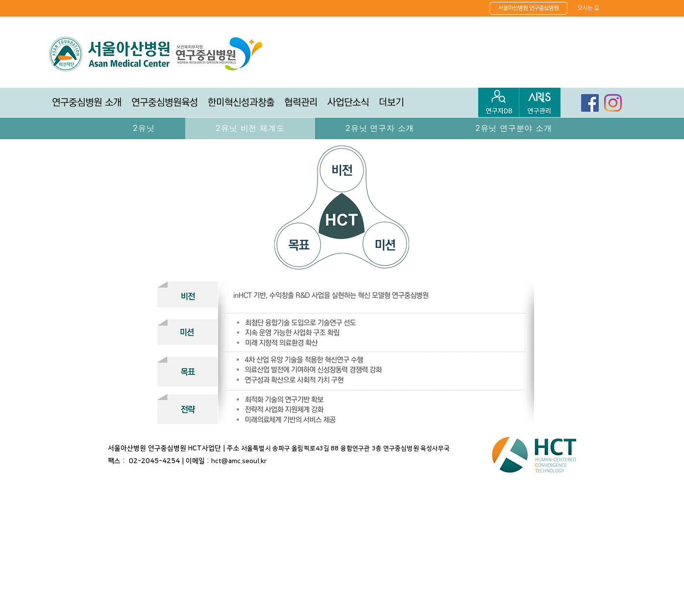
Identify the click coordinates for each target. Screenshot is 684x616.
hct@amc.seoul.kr (239, 461)
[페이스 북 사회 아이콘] (590, 103)
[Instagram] (613, 103)
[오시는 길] (588, 8)
